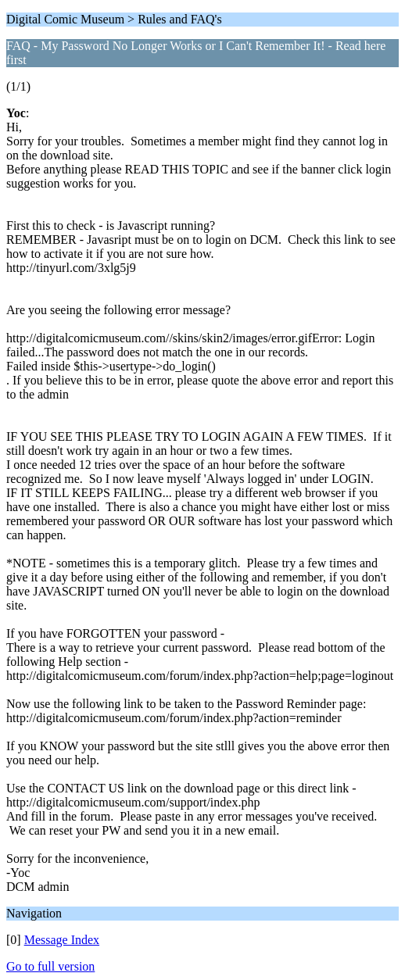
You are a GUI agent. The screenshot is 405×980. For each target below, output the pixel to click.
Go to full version (50, 966)
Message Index (62, 940)
